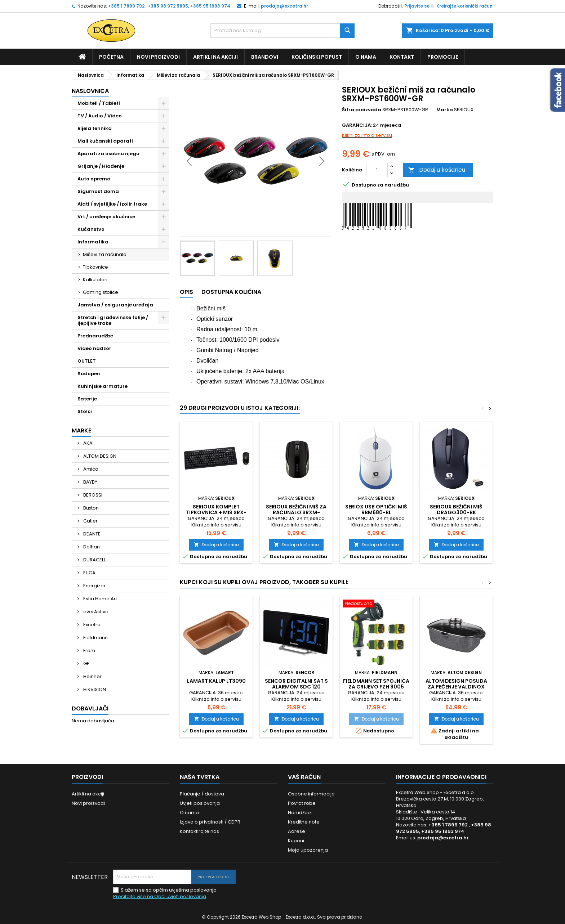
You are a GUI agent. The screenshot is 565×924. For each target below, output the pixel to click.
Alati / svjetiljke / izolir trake (112, 204)
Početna (111, 57)
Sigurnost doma (98, 191)
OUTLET (87, 361)
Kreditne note (304, 822)
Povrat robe (302, 803)
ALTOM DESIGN (99, 456)
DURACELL (94, 560)
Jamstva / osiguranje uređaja (115, 305)
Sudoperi (89, 374)
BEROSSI (92, 495)
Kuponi (296, 841)
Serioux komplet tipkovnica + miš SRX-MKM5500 (216, 512)
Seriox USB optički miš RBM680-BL (376, 510)
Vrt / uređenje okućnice (106, 217)
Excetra (91, 625)
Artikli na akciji (215, 57)
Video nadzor (94, 348)
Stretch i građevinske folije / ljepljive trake (113, 320)
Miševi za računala (105, 254)
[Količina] (377, 170)
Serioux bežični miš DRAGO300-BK (456, 510)
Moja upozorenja (308, 850)
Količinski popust (317, 57)
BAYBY (90, 482)
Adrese (297, 831)
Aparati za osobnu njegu (108, 154)
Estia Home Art (100, 599)
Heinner (92, 676)
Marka (445, 110)
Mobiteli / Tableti (99, 103)
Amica (90, 469)
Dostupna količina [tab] (231, 292)
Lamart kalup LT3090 (216, 681)
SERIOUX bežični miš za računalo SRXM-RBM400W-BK (296, 512)
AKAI (88, 443)
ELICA (89, 573)
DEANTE (91, 534)
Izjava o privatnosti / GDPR (210, 822)
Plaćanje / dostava (202, 794)
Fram (89, 651)
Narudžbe (299, 813)
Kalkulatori (95, 280)
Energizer (94, 586)
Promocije (443, 57)
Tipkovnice (95, 267)
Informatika (93, 242)
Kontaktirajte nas (199, 831)
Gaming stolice (101, 292)
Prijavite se (417, 6)
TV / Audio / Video (100, 116)
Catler (90, 521)
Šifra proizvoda (362, 110)
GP (86, 663)
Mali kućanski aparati (105, 141)
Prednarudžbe (95, 336)
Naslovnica (90, 91)
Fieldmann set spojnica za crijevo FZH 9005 (376, 684)
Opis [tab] (186, 292)
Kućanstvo (91, 229)
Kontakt (402, 57)
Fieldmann (95, 638)
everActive (95, 612)
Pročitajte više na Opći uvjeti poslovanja (160, 896)
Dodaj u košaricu (437, 170)
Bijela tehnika (95, 128)
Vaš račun (304, 777)
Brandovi (265, 57)
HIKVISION (94, 689)
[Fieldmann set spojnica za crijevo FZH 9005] (376, 604)
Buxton (90, 508)
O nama (366, 57)
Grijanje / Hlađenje (101, 166)
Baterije (87, 399)
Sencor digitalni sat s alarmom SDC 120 (296, 684)
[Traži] (282, 31)
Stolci (85, 411)
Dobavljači (90, 708)
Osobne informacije (311, 794)
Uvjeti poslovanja (200, 803)
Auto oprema (94, 179)
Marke (81, 430)
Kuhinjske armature (103, 386)
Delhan (91, 547)
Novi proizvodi (158, 57)
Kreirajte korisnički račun (464, 6)
